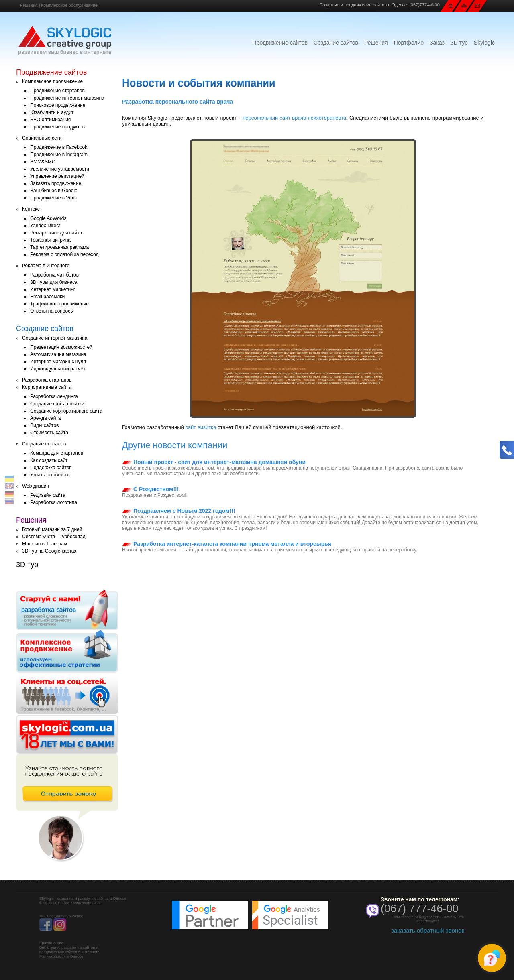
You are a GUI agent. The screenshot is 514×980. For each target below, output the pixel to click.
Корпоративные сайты (47, 387)
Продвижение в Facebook (59, 147)
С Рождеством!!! (150, 489)
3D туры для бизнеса (54, 282)
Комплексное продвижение (52, 81)
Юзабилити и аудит (52, 112)
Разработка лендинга (54, 396)
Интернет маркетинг (53, 289)
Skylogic (484, 43)
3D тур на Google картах (49, 551)
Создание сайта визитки (57, 404)
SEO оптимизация (50, 120)
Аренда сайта (45, 418)
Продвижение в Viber (54, 198)
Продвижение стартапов (57, 91)
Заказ (437, 43)
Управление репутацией (57, 176)
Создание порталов (44, 444)
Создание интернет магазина (55, 338)
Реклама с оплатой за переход (64, 254)
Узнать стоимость (50, 475)
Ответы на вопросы (52, 311)
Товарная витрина (50, 240)
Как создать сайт (49, 460)
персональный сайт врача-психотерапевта (294, 118)
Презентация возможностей (61, 347)
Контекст (32, 209)
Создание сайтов (336, 43)
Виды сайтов (44, 425)
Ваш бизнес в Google (54, 191)
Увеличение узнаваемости (60, 169)
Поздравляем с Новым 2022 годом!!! (179, 511)
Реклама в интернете (46, 266)
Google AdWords (48, 218)
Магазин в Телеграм (45, 544)
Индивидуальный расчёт (58, 369)
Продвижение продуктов (57, 127)
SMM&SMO (43, 162)
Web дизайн (36, 486)
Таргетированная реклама (59, 247)
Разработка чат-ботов (54, 275)
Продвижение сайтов (280, 43)
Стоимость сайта (49, 433)
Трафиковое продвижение (59, 304)
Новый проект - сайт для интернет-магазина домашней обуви (214, 462)
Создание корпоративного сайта (66, 411)
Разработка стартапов (47, 380)
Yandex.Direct (45, 226)
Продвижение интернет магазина (67, 98)
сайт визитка (201, 427)
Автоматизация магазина (58, 354)
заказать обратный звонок (428, 930)
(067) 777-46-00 (420, 909)
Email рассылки (47, 297)
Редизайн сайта (48, 495)
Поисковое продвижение (58, 105)
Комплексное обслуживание (69, 5)
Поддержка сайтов (51, 468)
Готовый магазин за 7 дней (52, 529)
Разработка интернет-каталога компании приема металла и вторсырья (227, 544)
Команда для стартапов (57, 453)
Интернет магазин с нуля (58, 362)
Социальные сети (42, 138)
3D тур (459, 43)
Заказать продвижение (56, 183)
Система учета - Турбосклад (54, 537)
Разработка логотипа (54, 502)
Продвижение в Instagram (59, 155)
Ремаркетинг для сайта (56, 233)
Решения (29, 5)
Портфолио (409, 43)
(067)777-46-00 (424, 5)
